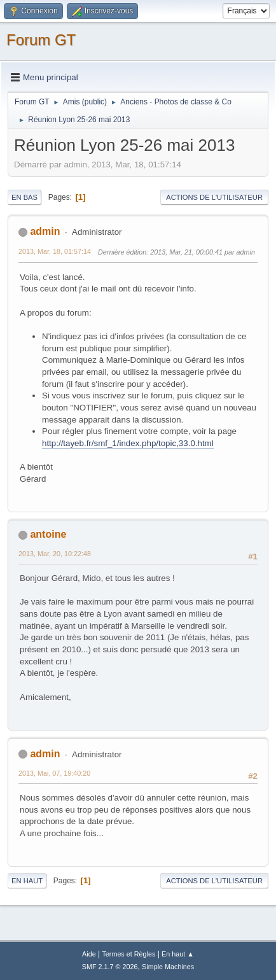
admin (45, 231)
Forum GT (41, 40)
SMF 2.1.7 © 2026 (110, 967)
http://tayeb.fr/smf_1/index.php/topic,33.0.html (128, 443)
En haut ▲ (178, 954)
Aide (89, 954)
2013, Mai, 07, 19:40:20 (54, 773)
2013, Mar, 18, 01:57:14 (55, 251)
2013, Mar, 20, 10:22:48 (55, 554)
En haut (27, 881)
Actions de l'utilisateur (214, 197)
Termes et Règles (128, 954)
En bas (24, 197)
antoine (48, 534)
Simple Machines (168, 967)
